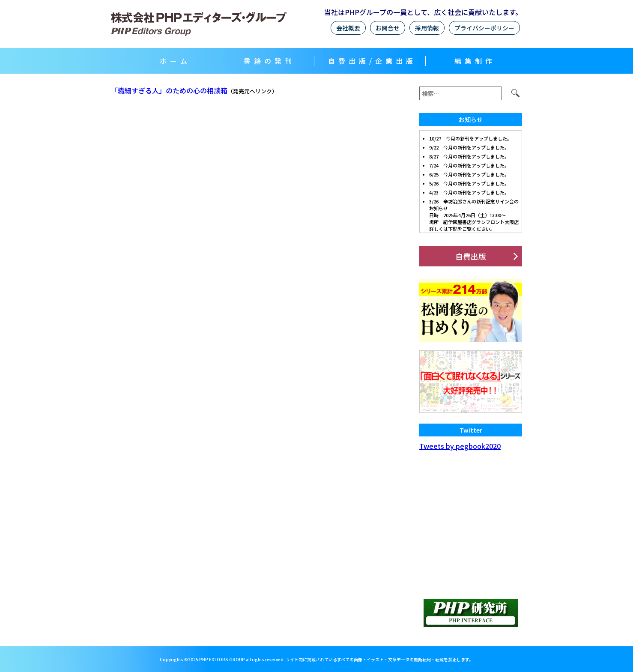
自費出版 (471, 256)
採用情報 (427, 28)
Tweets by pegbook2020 (460, 446)
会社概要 (348, 28)
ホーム (175, 61)
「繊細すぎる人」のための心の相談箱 (169, 90)
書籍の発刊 (269, 61)
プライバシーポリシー (484, 28)
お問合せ (388, 28)
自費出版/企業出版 (372, 61)
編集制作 (475, 61)
